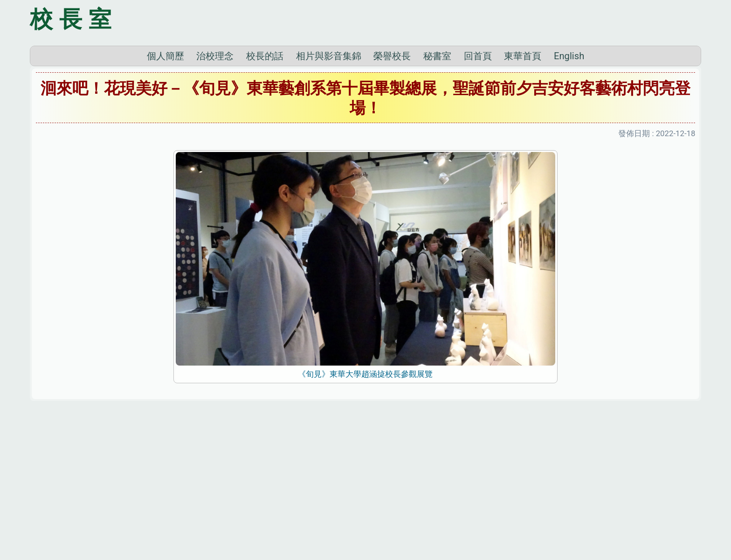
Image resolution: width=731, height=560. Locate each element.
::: (3, 547)
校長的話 (265, 186)
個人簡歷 (166, 186)
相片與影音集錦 (329, 186)
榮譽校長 (392, 186)
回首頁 (478, 186)
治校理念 (215, 186)
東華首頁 (523, 186)
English (569, 186)
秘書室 (437, 186)
